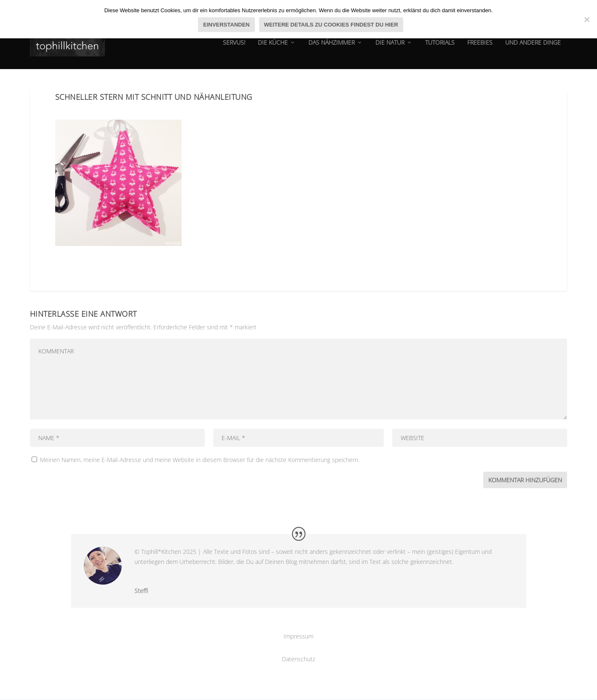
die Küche (273, 48)
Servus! (234, 48)
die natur (390, 48)
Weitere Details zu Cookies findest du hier (331, 25)
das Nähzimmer (332, 48)
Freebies (480, 48)
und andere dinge (533, 48)
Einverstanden (226, 25)
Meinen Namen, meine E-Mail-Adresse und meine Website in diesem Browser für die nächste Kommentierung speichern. (200, 460)
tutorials (440, 48)
